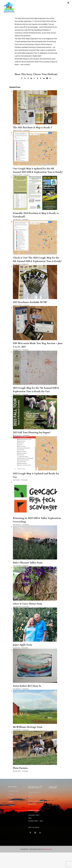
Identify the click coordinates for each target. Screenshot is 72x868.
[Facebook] (30, 833)
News (11, 802)
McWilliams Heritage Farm (28, 727)
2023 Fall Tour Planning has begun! (32, 432)
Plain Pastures (20, 768)
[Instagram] (35, 833)
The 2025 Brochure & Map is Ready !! (33, 127)
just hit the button (46, 27)
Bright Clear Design (47, 849)
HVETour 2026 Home (14, 793)
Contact (12, 805)
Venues (12, 798)
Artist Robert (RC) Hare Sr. (27, 686)
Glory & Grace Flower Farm (28, 604)
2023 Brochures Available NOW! (30, 302)
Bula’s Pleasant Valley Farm (28, 563)
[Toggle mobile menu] (68, 3)
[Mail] (40, 833)
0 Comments (26, 130)
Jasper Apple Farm (22, 645)
